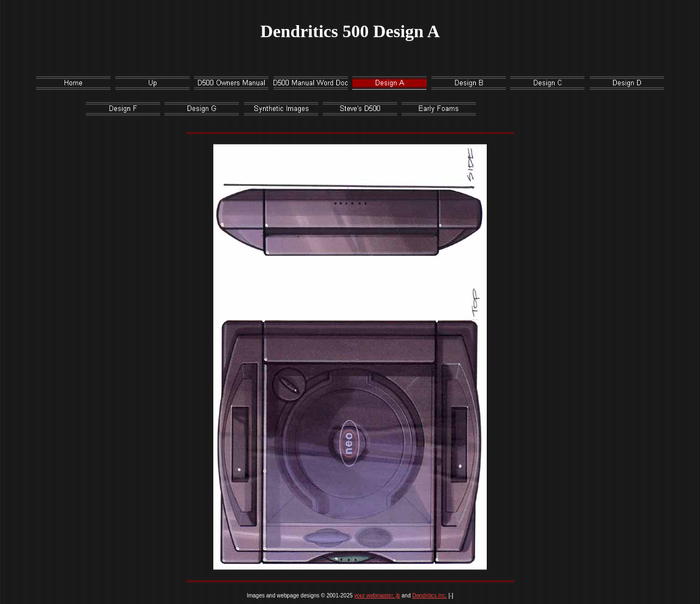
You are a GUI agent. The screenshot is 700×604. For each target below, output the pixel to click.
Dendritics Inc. (430, 596)
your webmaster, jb (377, 596)
